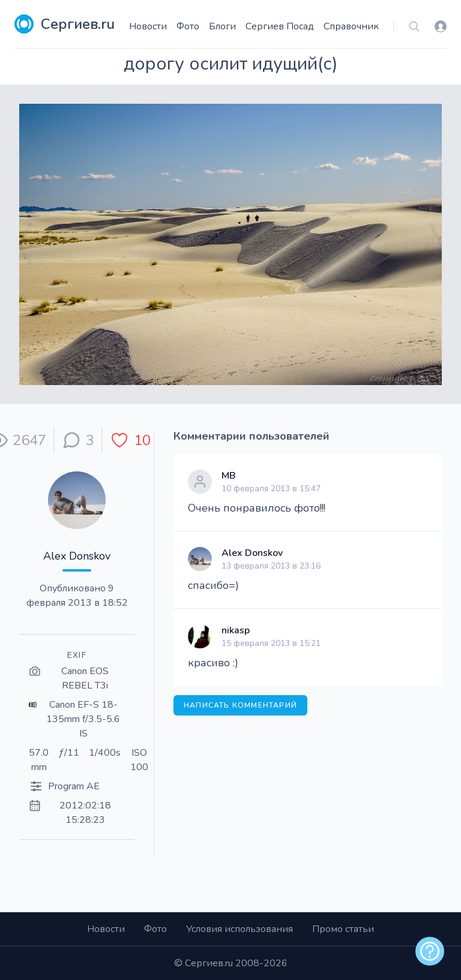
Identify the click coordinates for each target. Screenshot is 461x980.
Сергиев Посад (280, 26)
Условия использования (240, 929)
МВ (229, 476)
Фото (188, 26)
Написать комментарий (240, 705)
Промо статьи (343, 929)
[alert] (430, 951)
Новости (148, 26)
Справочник (351, 26)
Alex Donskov (77, 556)
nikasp (236, 630)
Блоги (222, 26)
